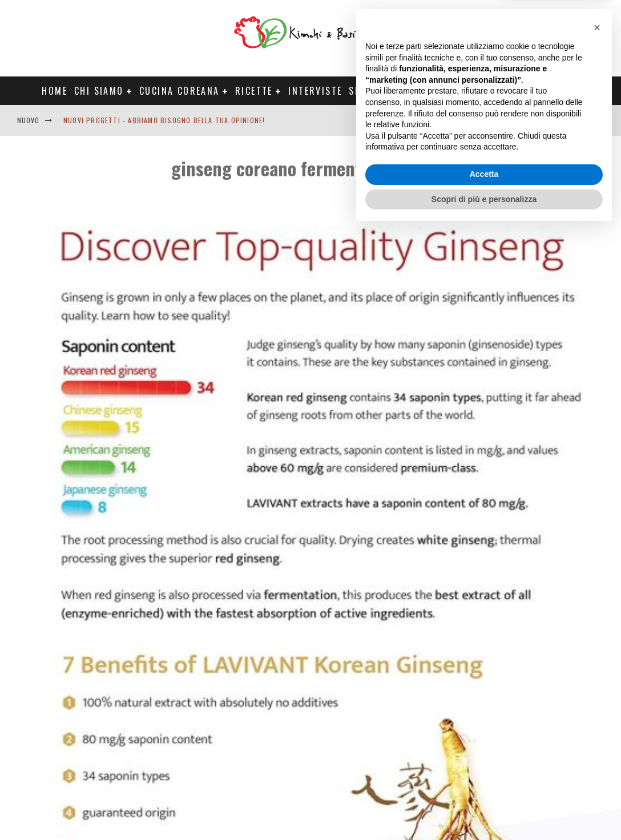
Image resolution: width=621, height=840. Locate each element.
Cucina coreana (180, 91)
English (522, 120)
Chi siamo (99, 91)
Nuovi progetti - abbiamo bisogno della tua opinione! (164, 120)
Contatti (566, 120)
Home (55, 91)
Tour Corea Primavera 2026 (514, 91)
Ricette (254, 91)
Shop (361, 91)
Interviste (315, 91)
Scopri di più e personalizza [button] (484, 809)
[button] (597, 637)
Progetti (412, 91)
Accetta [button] (484, 784)
